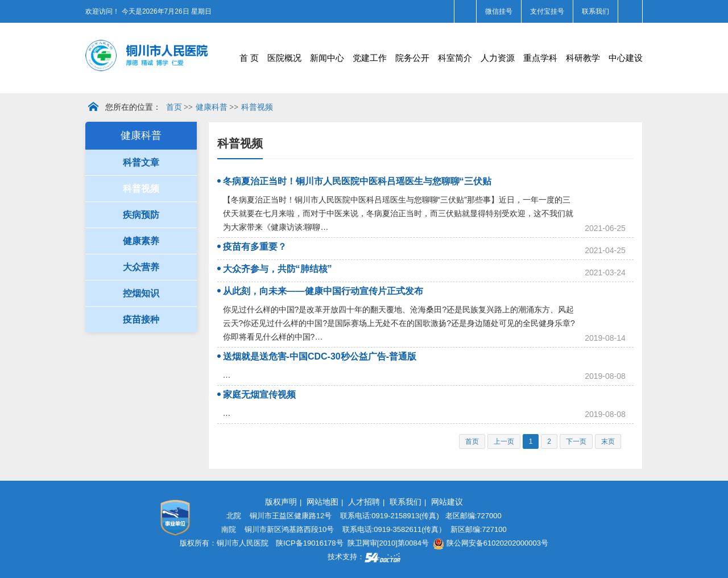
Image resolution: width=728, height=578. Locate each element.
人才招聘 (364, 502)
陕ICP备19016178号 (310, 543)
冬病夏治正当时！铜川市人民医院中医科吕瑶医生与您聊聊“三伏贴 (357, 181)
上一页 (504, 441)
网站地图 (322, 502)
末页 (608, 441)
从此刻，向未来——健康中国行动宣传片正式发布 (323, 291)
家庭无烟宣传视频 (259, 395)
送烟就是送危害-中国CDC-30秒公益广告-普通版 (320, 356)
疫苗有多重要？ (255, 247)
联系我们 (595, 11)
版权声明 (281, 502)
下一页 (576, 441)
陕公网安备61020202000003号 (491, 543)
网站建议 (447, 502)
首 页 (249, 58)
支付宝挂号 (547, 11)
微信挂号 (499, 11)
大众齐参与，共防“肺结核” (278, 269)
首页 (174, 107)
